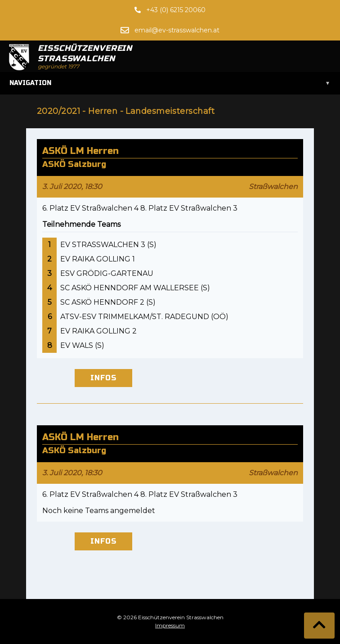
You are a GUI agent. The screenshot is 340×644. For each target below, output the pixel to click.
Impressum (170, 625)
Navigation (170, 83)
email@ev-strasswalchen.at (177, 30)
